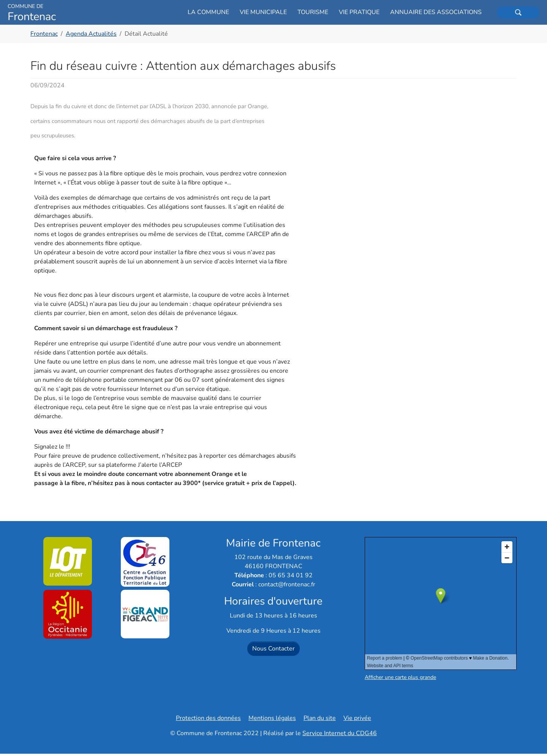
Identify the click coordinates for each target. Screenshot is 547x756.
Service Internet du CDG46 (340, 736)
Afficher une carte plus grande (400, 680)
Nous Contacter (273, 651)
